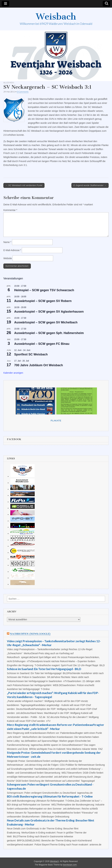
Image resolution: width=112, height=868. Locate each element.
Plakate (56, 421)
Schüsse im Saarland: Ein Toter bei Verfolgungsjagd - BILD (44, 669)
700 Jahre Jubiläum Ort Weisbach (39, 365)
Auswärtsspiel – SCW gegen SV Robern (43, 301)
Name (7, 242)
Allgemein (9, 83)
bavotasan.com (70, 865)
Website (8, 258)
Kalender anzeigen (13, 373)
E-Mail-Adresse (12, 250)
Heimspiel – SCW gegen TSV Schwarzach (44, 290)
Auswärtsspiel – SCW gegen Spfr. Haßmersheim (49, 333)
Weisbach (56, 17)
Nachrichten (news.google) (30, 634)
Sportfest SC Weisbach (31, 354)
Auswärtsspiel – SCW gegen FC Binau (42, 344)
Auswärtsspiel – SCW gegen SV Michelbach (46, 322)
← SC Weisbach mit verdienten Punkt (24, 185)
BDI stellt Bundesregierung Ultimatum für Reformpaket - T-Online (50, 796)
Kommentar (10, 210)
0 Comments (23, 92)
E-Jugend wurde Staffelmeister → (90, 185)
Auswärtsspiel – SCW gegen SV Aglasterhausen (49, 312)
